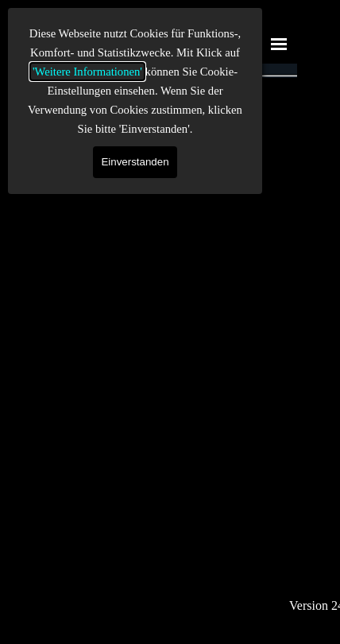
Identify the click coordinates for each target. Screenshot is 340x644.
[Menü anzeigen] (279, 44)
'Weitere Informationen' (87, 72)
